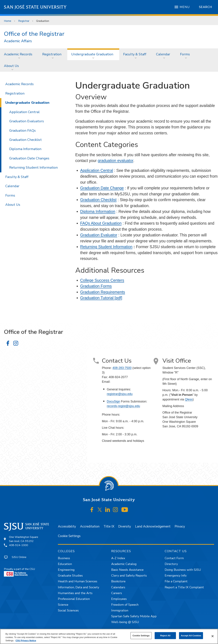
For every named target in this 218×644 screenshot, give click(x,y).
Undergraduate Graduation (92, 54)
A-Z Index (118, 558)
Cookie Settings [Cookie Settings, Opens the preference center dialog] (141, 636)
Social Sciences (68, 610)
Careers (117, 593)
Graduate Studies (70, 576)
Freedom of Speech (125, 605)
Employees (119, 599)
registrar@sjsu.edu (120, 394)
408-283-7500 (122, 368)
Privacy (180, 526)
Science (63, 605)
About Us (11, 66)
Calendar (163, 54)
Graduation (43, 21)
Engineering (66, 570)
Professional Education (74, 599)
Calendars (118, 587)
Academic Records (18, 54)
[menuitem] (19, 54)
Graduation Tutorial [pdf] (101, 298)
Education (65, 564)
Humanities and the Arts (75, 593)
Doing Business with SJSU (183, 570)
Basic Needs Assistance (127, 570)
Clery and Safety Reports (129, 576)
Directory (171, 564)
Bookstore (118, 581)
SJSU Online (19, 557)
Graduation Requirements (103, 292)
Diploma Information (98, 212)
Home (8, 21)
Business (64, 558)
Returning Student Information (106, 247)
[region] (109, 636)
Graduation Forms (96, 286)
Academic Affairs (18, 41)
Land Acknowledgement (153, 526)
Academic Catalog (124, 564)
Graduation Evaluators (27, 121)
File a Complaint (176, 581)
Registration (52, 54)
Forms (185, 54)
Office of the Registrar (34, 34)
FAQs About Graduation (101, 223)
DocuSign (113, 401)
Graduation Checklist (98, 200)
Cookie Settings (69, 536)
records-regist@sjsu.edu (123, 406)
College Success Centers (102, 280)
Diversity (125, 526)
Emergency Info (176, 576)
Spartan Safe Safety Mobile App (134, 616)
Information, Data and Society (79, 587)
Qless (189, 399)
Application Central (97, 170)
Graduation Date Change (102, 188)
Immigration (120, 610)
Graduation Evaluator (99, 235)
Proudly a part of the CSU (19, 572)
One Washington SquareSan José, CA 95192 (24, 539)
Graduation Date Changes (29, 158)
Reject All (165, 636)
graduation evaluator (115, 161)
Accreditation (90, 526)
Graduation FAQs (22, 131)
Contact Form (174, 558)
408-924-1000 (19, 545)
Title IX (109, 526)
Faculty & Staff (135, 54)
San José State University (35, 7)
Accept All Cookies (191, 636)
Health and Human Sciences (78, 581)
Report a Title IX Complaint (184, 587)
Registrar (24, 21)
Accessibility (67, 526)
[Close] (213, 636)
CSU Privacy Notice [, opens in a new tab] (26, 641)
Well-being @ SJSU (125, 622)
